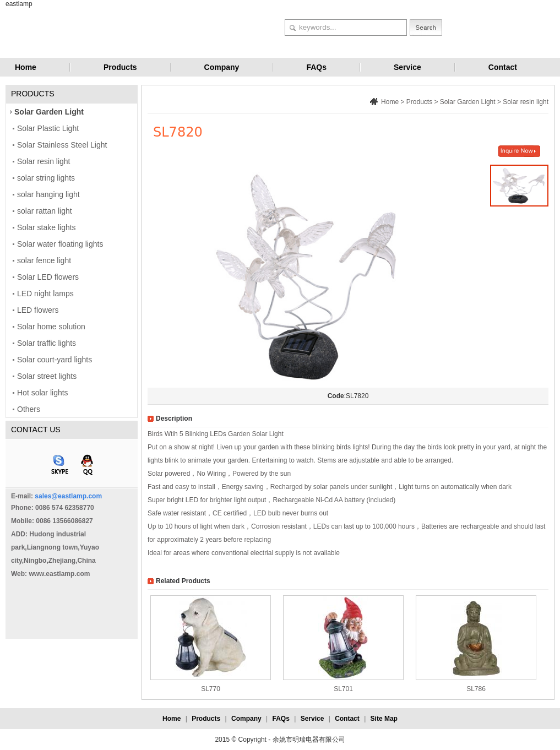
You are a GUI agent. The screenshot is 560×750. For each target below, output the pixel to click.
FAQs (316, 67)
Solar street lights (47, 376)
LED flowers (38, 310)
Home (26, 67)
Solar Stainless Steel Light (62, 145)
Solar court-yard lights (55, 360)
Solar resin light (44, 161)
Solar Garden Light (49, 112)
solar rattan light (45, 211)
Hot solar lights (43, 393)
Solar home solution (51, 327)
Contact (503, 67)
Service (407, 67)
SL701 (343, 689)
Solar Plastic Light (48, 128)
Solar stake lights (47, 227)
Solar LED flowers (48, 277)
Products (120, 67)
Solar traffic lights (47, 343)
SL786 (476, 689)
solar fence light (44, 260)
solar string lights (46, 178)
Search (426, 28)
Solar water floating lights (60, 244)
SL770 (211, 689)
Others (29, 409)
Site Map (384, 719)
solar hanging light (48, 194)
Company (222, 67)
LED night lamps (45, 294)
